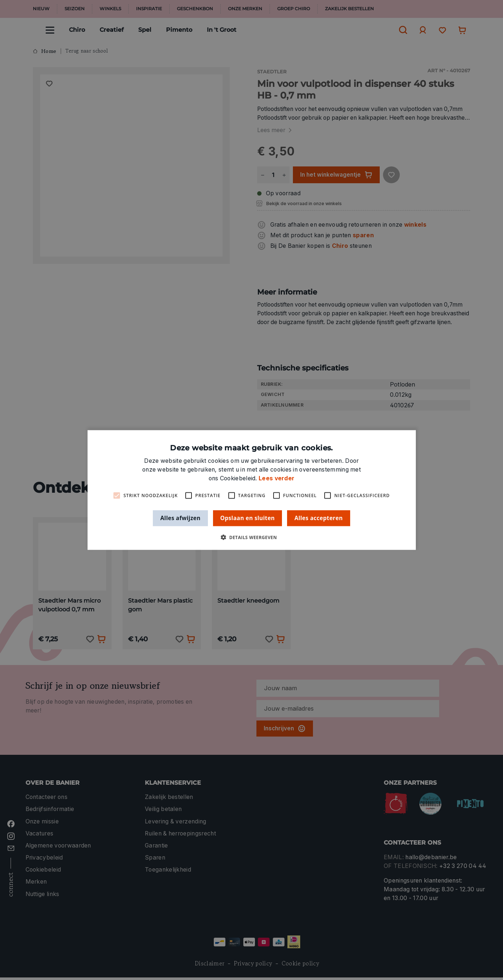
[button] (251, 537)
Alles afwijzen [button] (180, 518)
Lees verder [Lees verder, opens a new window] (276, 478)
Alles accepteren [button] (318, 518)
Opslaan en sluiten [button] (248, 518)
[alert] (251, 490)
